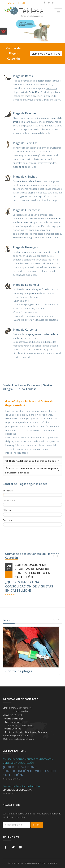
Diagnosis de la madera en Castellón (21, 786)
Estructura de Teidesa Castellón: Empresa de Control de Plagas (33, 470)
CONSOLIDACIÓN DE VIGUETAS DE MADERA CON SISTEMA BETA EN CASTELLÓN (32, 571)
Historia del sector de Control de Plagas (33, 461)
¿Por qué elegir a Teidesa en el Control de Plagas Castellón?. (29, 403)
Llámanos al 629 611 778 (46, 54)
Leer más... (12, 594)
